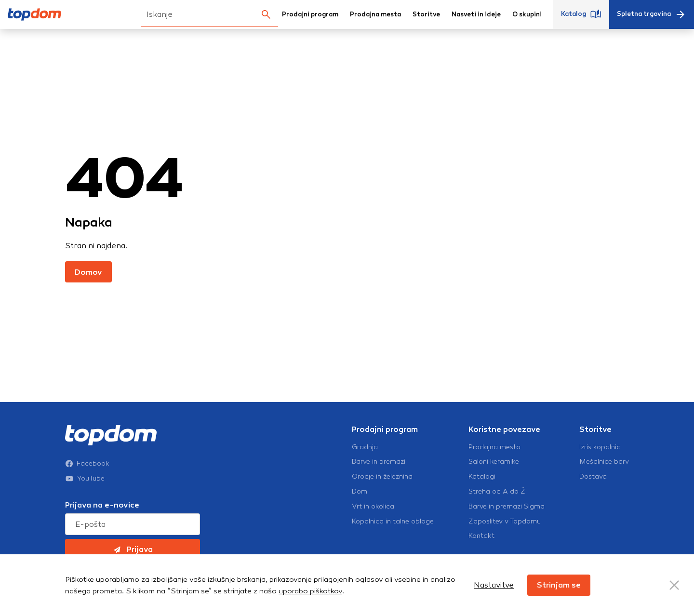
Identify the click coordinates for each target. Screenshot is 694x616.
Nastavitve (494, 585)
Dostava (593, 477)
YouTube (85, 479)
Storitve (426, 14)
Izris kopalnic (600, 447)
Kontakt (481, 536)
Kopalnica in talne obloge (393, 522)
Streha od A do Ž (497, 492)
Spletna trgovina (652, 14)
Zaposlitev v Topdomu (505, 522)
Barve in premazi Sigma (507, 507)
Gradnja (365, 447)
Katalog (581, 14)
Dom (360, 492)
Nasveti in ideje (476, 14)
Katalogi (482, 477)
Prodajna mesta (375, 14)
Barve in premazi (379, 462)
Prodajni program (310, 14)
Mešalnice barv (604, 462)
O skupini (527, 14)
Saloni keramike (494, 462)
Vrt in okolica (373, 507)
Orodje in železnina (382, 477)
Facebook (87, 464)
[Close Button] (674, 585)
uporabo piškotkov (310, 591)
